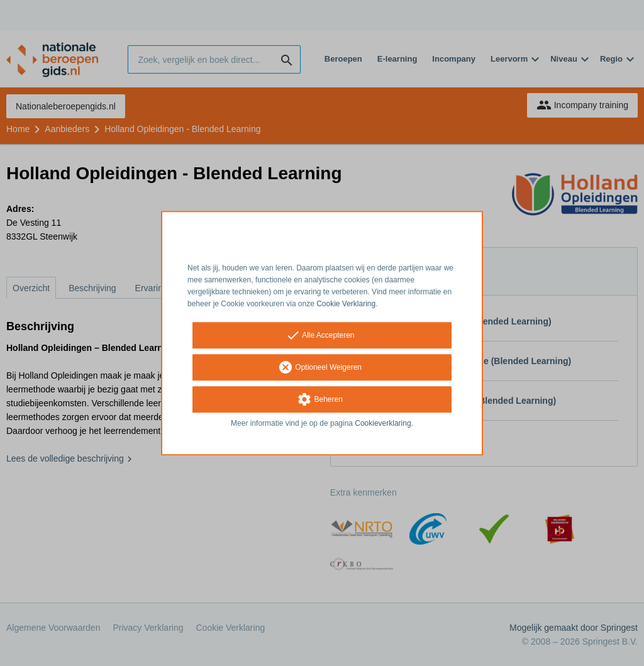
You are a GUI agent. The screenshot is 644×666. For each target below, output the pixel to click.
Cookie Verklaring (346, 304)
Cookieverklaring (383, 424)
